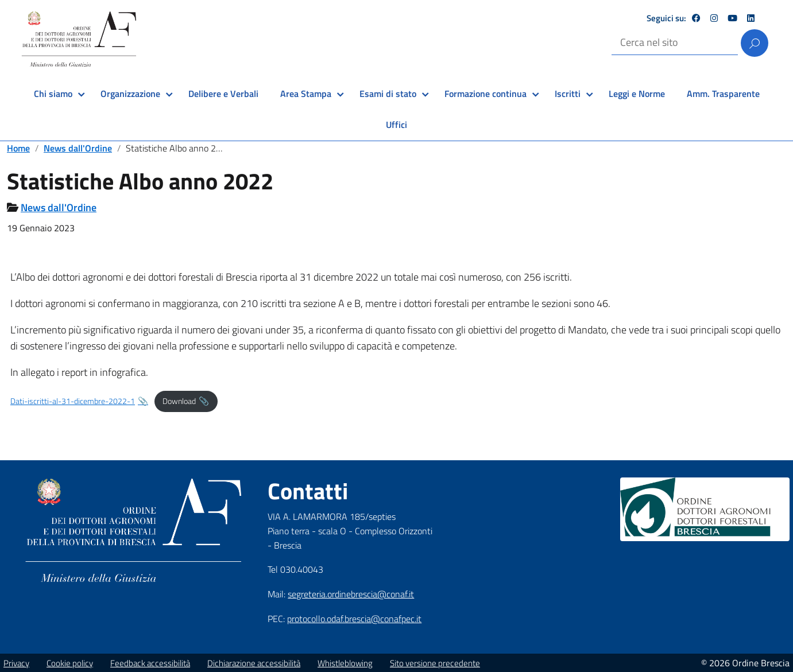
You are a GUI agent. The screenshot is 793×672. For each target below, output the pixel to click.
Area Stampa (306, 94)
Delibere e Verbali (223, 94)
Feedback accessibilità (150, 663)
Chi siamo (53, 94)
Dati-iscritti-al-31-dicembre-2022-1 (73, 401)
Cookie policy (70, 663)
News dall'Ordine (78, 148)
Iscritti (568, 94)
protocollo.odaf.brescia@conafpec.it (354, 619)
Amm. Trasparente (723, 94)
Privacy (16, 663)
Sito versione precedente (435, 663)
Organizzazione (130, 94)
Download (179, 401)
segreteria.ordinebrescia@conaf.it (351, 594)
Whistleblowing (345, 663)
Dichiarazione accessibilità (254, 663)
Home (18, 148)
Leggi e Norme (637, 94)
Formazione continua (486, 94)
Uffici (396, 125)
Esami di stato (388, 94)
